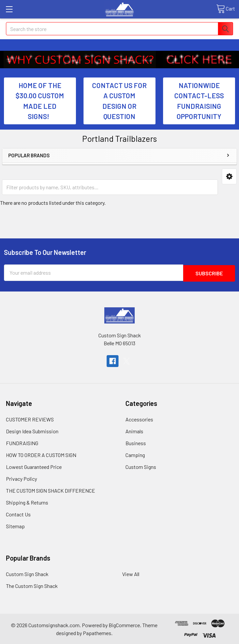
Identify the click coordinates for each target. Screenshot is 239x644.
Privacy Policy (21, 478)
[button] (80, 60)
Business (136, 442)
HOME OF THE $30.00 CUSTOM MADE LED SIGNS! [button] (40, 101)
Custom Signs (141, 466)
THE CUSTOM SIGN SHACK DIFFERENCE (51, 490)
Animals (134, 430)
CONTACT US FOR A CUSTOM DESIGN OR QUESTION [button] (119, 101)
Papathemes (97, 632)
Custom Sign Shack (27, 573)
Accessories (139, 419)
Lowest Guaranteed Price (34, 466)
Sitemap (15, 525)
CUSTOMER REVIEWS (30, 419)
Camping (135, 454)
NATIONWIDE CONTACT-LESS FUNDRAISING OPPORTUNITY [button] (199, 101)
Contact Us (18, 514)
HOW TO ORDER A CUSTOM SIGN (41, 454)
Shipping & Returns (27, 502)
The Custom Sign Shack (32, 585)
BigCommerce (124, 624)
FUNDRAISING (22, 442)
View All (131, 573)
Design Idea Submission (32, 430)
